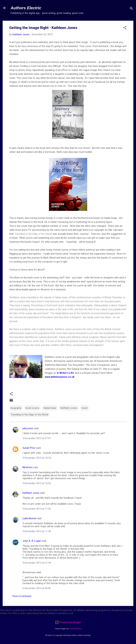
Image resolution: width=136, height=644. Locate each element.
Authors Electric (26, 8)
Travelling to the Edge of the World (29, 415)
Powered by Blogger (68, 622)
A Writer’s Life (65, 373)
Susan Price (29, 448)
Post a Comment (22, 596)
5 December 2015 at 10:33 (37, 483)
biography (16, 408)
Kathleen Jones (69, 408)
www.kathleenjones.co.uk (60, 377)
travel (85, 408)
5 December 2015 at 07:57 (37, 438)
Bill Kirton (28, 467)
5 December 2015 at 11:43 (37, 531)
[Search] (131, 9)
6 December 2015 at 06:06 (37, 588)
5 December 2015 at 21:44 (37, 563)
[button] (125, 28)
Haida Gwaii (50, 408)
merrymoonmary (75, 629)
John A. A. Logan (32, 541)
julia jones (28, 428)
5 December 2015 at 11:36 (37, 509)
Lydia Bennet (29, 518)
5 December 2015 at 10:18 (37, 458)
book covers (32, 408)
